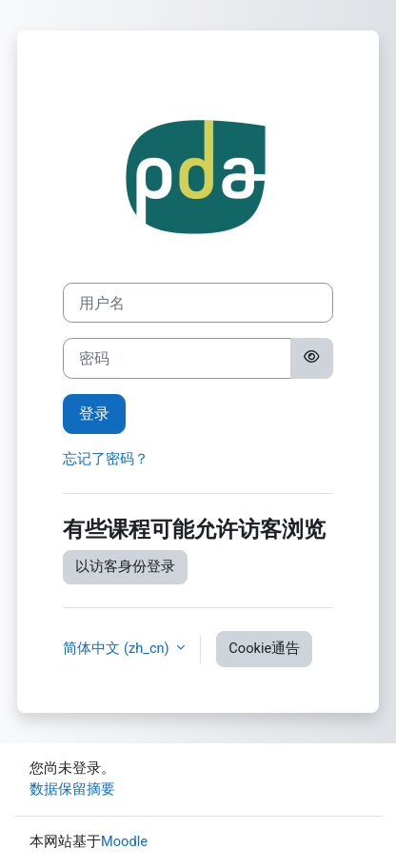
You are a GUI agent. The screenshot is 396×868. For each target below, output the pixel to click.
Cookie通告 (264, 648)
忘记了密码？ (106, 459)
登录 (94, 414)
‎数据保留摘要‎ (72, 789)
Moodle (124, 841)
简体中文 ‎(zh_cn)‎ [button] (118, 648)
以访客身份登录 (125, 566)
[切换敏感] (311, 358)
